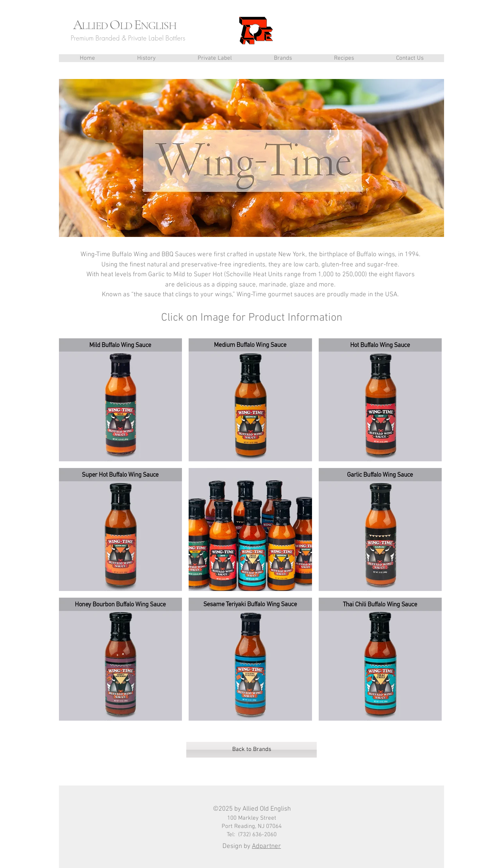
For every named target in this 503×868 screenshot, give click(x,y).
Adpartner (266, 846)
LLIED (96, 26)
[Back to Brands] (251, 750)
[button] (283, 58)
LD (127, 26)
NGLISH (158, 26)
